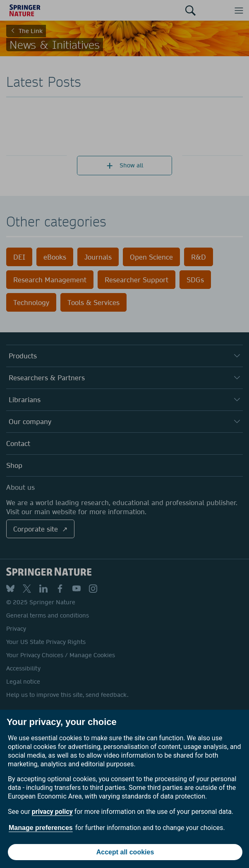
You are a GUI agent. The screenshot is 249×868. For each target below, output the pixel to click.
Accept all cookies (125, 852)
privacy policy (52, 812)
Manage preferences (41, 828)
